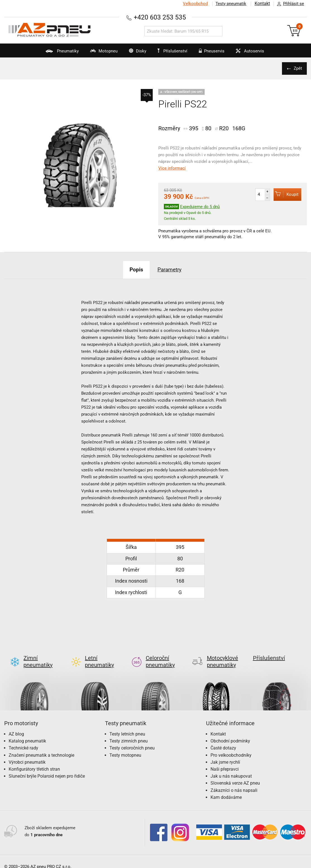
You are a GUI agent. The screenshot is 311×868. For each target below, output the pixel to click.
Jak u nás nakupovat (231, 767)
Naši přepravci (225, 760)
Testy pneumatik (230, 4)
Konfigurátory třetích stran (34, 760)
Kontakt (262, 4)
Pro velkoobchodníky (231, 746)
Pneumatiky (49, 53)
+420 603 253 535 (160, 17)
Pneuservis (214, 53)
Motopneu (94, 53)
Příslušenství (174, 51)
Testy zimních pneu (129, 732)
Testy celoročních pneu (132, 739)
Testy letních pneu (127, 725)
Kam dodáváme (226, 788)
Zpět (297, 68)
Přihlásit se (289, 4)
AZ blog (16, 725)
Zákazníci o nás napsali (234, 781)
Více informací (172, 168)
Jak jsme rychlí (225, 753)
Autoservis (256, 53)
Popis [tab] (134, 269)
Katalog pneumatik (27, 732)
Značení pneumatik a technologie (41, 746)
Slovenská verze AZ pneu (235, 774)
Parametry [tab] (171, 269)
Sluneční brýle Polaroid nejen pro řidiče (47, 767)
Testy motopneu (125, 746)
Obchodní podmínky (230, 732)
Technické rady (23, 739)
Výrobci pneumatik (27, 753)
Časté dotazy (223, 739)
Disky (132, 53)
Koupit (286, 194)
